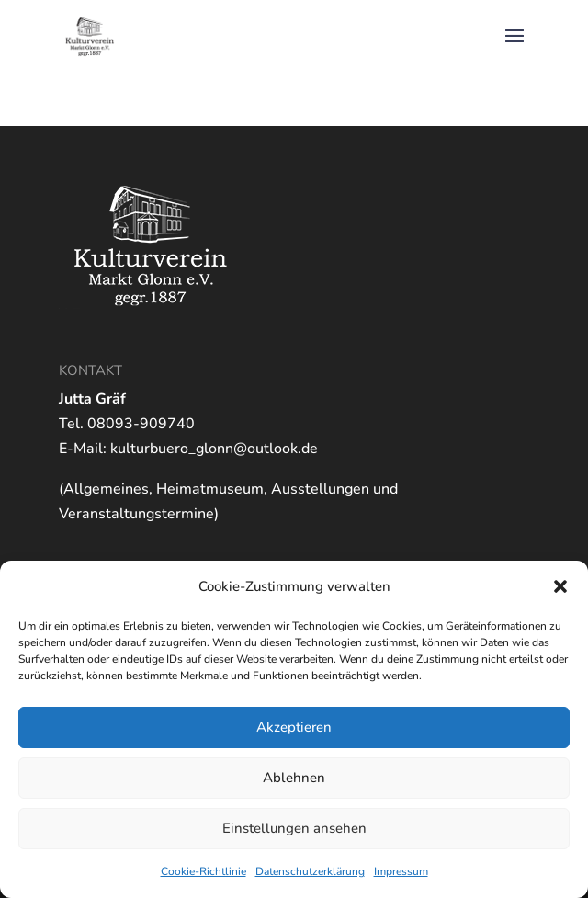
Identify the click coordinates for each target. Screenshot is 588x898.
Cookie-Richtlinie (204, 871)
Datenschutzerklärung (310, 871)
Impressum (401, 871)
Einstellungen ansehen (294, 828)
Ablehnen (294, 778)
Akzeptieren (294, 727)
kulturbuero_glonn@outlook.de (214, 449)
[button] (560, 586)
